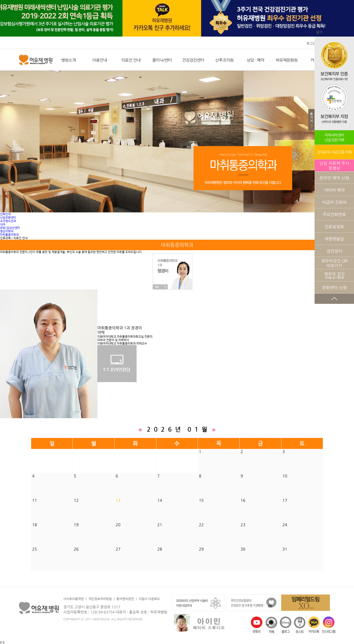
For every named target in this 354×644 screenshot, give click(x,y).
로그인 (311, 43)
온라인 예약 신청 (334, 178)
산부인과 (5, 214)
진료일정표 (334, 227)
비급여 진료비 (334, 202)
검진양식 (334, 251)
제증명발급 (334, 239)
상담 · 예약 (255, 60)
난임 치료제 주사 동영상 (334, 166)
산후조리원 (224, 60)
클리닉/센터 (162, 60)
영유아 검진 (334, 275)
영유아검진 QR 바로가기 (334, 263)
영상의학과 (7, 231)
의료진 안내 (131, 60)
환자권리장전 (125, 599)
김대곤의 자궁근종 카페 (334, 152)
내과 (3, 224)
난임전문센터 (8, 218)
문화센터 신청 (334, 287)
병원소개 (68, 60)
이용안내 (100, 60)
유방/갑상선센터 (10, 228)
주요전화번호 (334, 214)
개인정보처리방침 (100, 599)
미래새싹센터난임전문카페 (334, 137)
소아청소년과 (8, 221)
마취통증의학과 (9, 235)
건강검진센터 (193, 60)
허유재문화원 (287, 60)
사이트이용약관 (74, 599)
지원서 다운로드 (149, 599)
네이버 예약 (334, 190)
